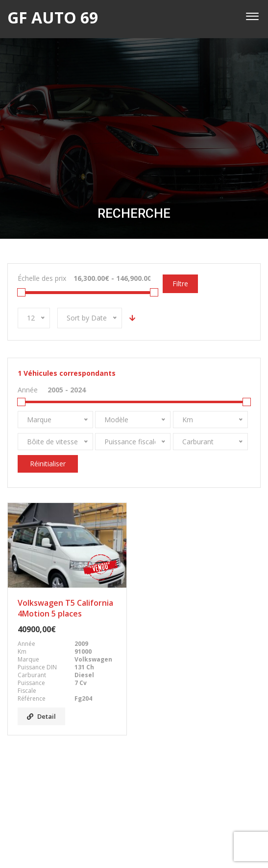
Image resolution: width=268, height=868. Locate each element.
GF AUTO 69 (124, 848)
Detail (41, 716)
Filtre (180, 284)
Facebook (134, 812)
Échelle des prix (42, 278)
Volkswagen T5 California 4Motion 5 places (65, 608)
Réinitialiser (48, 464)
